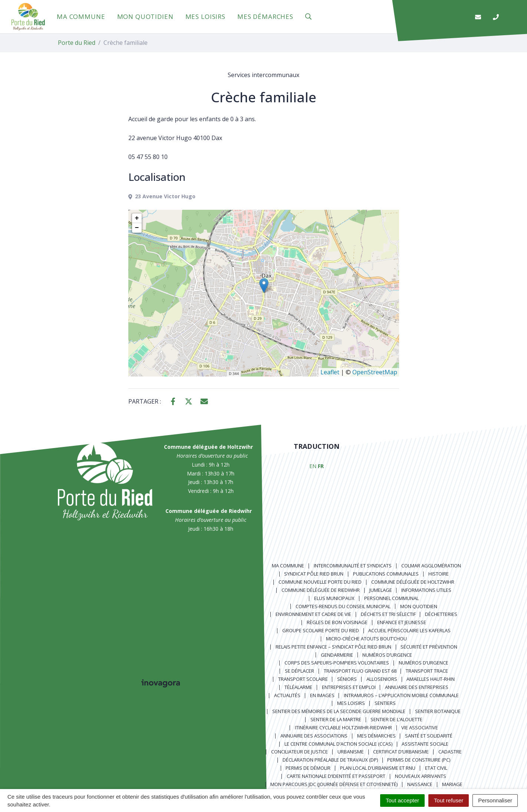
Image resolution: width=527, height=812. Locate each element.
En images (322, 695)
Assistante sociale (425, 744)
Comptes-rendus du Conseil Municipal (343, 606)
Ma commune (81, 16)
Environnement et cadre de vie (313, 614)
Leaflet (330, 372)
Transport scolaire (303, 679)
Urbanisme (351, 752)
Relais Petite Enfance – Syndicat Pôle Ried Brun (333, 647)
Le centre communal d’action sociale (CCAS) (338, 744)
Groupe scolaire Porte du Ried (321, 630)
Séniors (347, 679)
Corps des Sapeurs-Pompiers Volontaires (337, 663)
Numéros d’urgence (387, 655)
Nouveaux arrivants (421, 776)
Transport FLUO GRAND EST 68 (360, 671)
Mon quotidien (145, 16)
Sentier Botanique (438, 711)
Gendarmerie (337, 655)
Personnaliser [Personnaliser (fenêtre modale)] (495, 800)
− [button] (137, 228)
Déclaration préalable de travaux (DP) (330, 760)
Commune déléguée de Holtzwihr (413, 582)
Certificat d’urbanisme (401, 752)
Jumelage (381, 590)
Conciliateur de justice (299, 752)
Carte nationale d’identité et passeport (336, 776)
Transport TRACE (427, 671)
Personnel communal (391, 598)
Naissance (420, 784)
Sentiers (385, 703)
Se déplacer (299, 671)
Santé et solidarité (429, 736)
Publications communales (386, 574)
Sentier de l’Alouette (396, 719)
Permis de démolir (308, 768)
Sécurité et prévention (429, 647)
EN (313, 466)
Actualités (287, 695)
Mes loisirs (205, 16)
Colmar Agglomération (431, 566)
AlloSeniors (382, 679)
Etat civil (436, 768)
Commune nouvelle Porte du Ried (320, 582)
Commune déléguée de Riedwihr (321, 590)
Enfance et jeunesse (402, 622)
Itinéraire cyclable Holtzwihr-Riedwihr (343, 728)
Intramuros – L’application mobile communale (401, 695)
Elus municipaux (334, 598)
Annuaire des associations (314, 736)
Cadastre (450, 752)
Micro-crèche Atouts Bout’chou (366, 639)
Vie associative (420, 728)
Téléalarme (298, 687)
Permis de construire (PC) (419, 760)
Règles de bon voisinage (337, 622)
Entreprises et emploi (349, 687)
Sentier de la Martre (336, 719)
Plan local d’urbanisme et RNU (378, 768)
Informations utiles (426, 590)
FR (321, 466)
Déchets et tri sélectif (388, 614)
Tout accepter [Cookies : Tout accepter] (402, 800)
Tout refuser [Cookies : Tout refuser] (449, 800)
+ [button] (137, 218)
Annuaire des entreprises (417, 687)
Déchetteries (441, 614)
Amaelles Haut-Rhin (431, 679)
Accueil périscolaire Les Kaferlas (409, 630)
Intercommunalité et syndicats (353, 566)
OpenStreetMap (375, 372)
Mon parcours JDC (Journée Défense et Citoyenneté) (334, 784)
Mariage (452, 784)
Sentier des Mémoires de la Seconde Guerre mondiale (339, 711)
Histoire (439, 574)
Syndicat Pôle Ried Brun (314, 574)
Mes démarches (265, 16)
